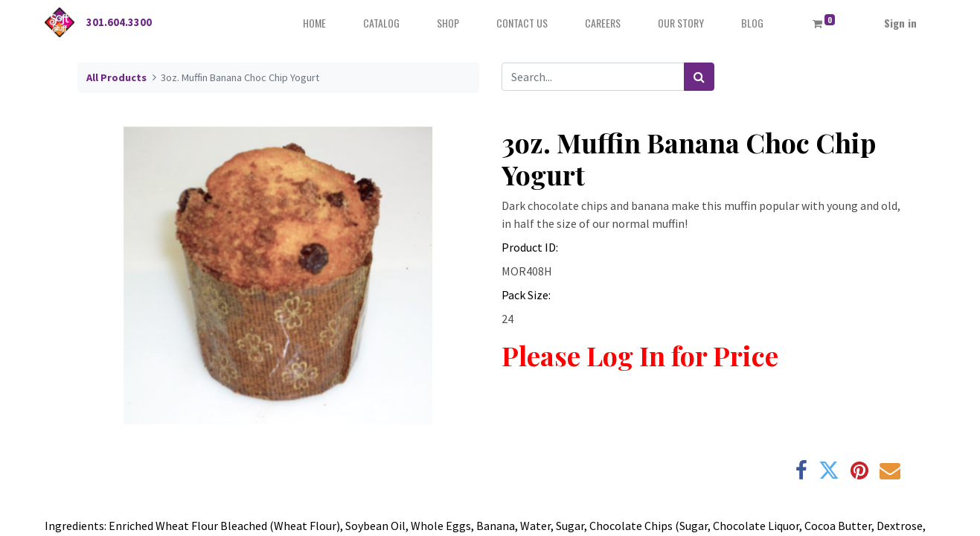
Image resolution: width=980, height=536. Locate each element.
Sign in (900, 23)
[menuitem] (314, 23)
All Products (116, 77)
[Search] (699, 77)
